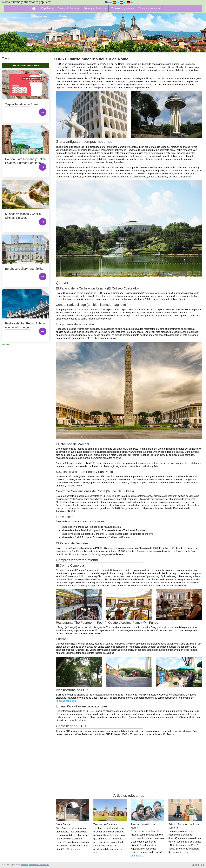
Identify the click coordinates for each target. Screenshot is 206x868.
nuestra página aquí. (67, 701)
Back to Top (198, 865)
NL (123, 3)
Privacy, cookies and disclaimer (39, 865)
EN (109, 3)
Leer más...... (77, 849)
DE (130, 3)
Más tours (6, 345)
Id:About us (24, 865)
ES (116, 3)
